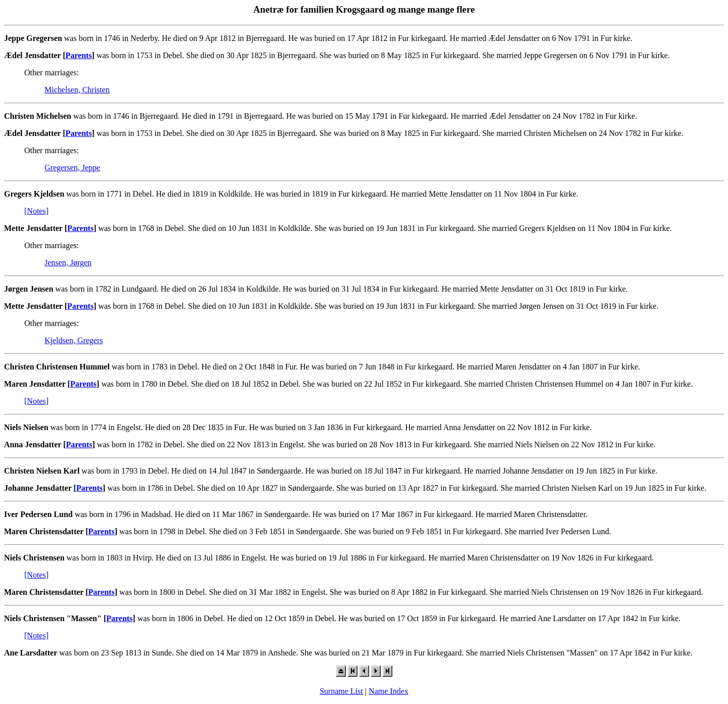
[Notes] (36, 211)
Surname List (341, 691)
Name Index (389, 691)
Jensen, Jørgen (68, 263)
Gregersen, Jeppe (72, 168)
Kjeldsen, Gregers (74, 340)
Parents (78, 55)
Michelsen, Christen (77, 90)
